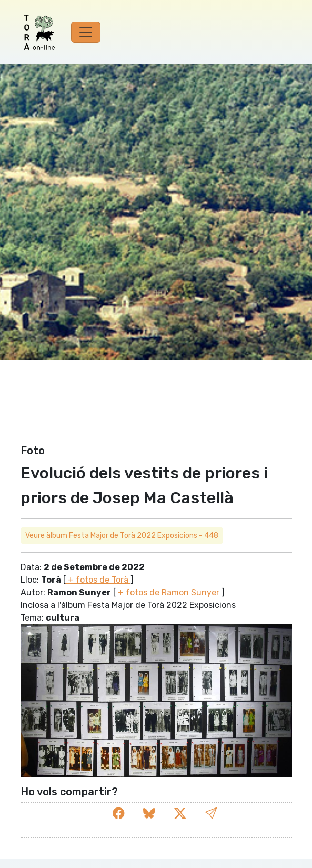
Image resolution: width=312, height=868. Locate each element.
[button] (211, 814)
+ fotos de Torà (98, 580)
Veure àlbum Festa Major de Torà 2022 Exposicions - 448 (122, 536)
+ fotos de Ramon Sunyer (169, 592)
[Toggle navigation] (86, 32)
